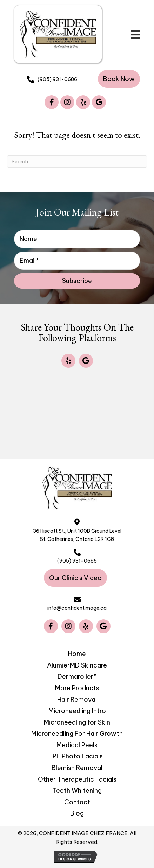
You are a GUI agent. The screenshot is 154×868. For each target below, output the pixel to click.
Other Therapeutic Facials (77, 779)
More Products (77, 688)
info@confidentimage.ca (77, 608)
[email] (77, 261)
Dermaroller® (77, 677)
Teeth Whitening (77, 791)
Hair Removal (77, 700)
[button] (119, 79)
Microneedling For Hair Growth (77, 734)
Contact (77, 802)
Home (77, 654)
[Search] (77, 161)
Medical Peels (77, 745)
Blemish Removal (77, 768)
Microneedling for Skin (77, 722)
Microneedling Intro (77, 711)
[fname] (77, 239)
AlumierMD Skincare (77, 665)
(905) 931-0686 (57, 79)
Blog (77, 813)
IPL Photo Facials (77, 756)
